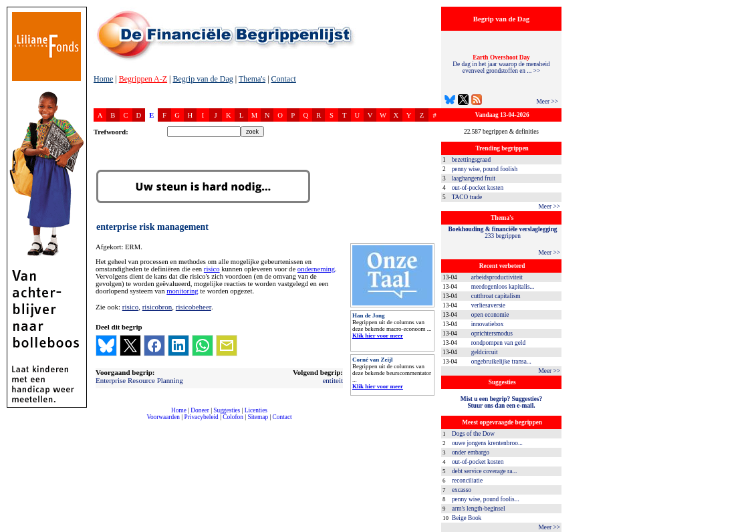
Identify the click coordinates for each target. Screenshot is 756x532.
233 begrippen (503, 233)
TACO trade (467, 197)
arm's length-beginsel (479, 509)
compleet (101, 422)
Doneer (200, 410)
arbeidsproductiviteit (497, 277)
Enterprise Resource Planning (139, 380)
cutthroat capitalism (496, 296)
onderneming (316, 269)
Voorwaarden (163, 417)
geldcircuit (485, 352)
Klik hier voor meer (378, 336)
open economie (490, 315)
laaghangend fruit (474, 178)
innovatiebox (488, 324)
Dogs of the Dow (473, 434)
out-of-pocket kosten (478, 188)
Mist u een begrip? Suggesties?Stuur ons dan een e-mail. (501, 402)
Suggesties (227, 410)
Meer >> (547, 102)
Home (103, 79)
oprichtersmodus (492, 334)
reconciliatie (467, 481)
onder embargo (471, 452)
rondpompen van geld (498, 343)
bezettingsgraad (472, 160)
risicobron (157, 307)
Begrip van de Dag (203, 79)
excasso (462, 490)
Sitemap (258, 417)
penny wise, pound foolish (485, 169)
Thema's (252, 79)
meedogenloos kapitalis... (503, 287)
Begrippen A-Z (143, 79)
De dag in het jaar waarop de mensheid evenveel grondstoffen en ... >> (501, 64)
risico (212, 269)
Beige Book (467, 518)
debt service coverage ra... (484, 471)
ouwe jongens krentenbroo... (487, 443)
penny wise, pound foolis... (486, 499)
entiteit (333, 380)
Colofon (233, 417)
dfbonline (743, 528)
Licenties (256, 410)
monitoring (182, 291)
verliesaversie (488, 305)
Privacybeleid (202, 417)
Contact (284, 79)
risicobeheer (194, 307)
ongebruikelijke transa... (501, 362)
